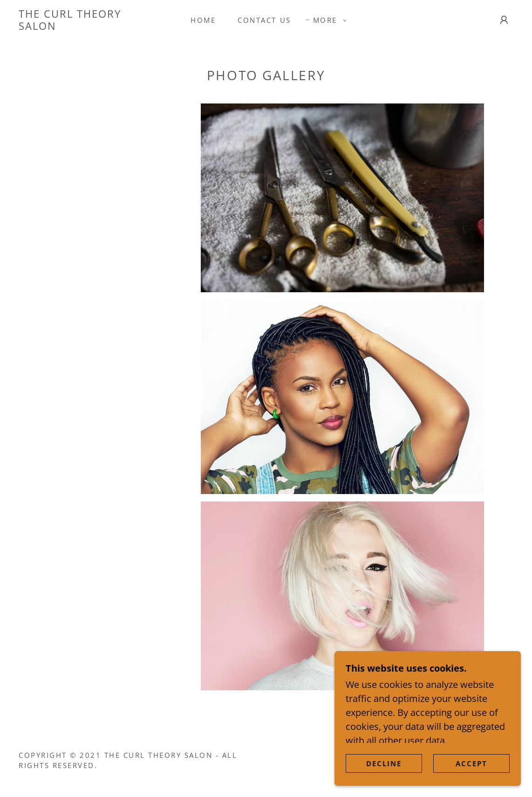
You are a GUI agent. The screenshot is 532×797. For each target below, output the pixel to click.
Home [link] (203, 20)
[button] (327, 20)
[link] (85, 26)
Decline (384, 770)
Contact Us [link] (264, 20)
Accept (471, 770)
